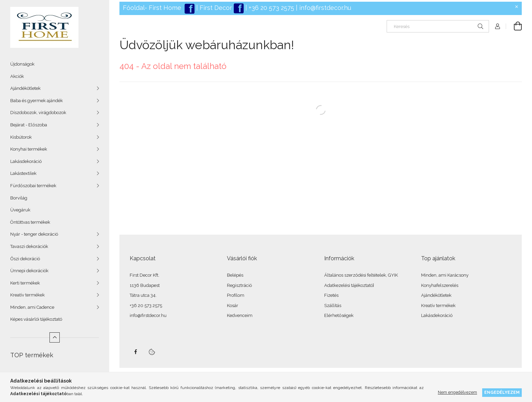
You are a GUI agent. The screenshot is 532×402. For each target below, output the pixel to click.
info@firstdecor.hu (325, 8)
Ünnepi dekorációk (29, 271)
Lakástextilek (23, 173)
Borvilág (19, 198)
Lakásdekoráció (26, 161)
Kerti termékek (25, 283)
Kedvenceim (240, 315)
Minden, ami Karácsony (445, 275)
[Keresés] (438, 26)
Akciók (17, 76)
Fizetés (331, 295)
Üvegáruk (20, 210)
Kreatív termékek (27, 295)
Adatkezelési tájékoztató (349, 285)
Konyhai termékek (29, 149)
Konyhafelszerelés (440, 285)
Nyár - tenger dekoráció (34, 234)
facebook (135, 352)
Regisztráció (239, 285)
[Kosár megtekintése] (514, 26)
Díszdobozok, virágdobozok (38, 113)
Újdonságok (22, 64)
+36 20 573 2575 (271, 8)
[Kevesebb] (55, 337)
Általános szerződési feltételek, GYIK (361, 275)
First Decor (215, 8)
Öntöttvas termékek (30, 222)
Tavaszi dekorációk (29, 246)
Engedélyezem (502, 392)
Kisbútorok (21, 137)
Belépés (235, 275)
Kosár (233, 306)
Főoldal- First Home (152, 8)
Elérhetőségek (339, 315)
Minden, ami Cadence (32, 307)
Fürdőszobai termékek (33, 186)
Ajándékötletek (25, 88)
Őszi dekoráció (25, 259)
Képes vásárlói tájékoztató (36, 319)
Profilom (236, 295)
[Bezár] (517, 7)
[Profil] (498, 26)
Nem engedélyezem (457, 392)
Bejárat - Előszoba (29, 125)
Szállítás (333, 306)
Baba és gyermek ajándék (37, 101)
